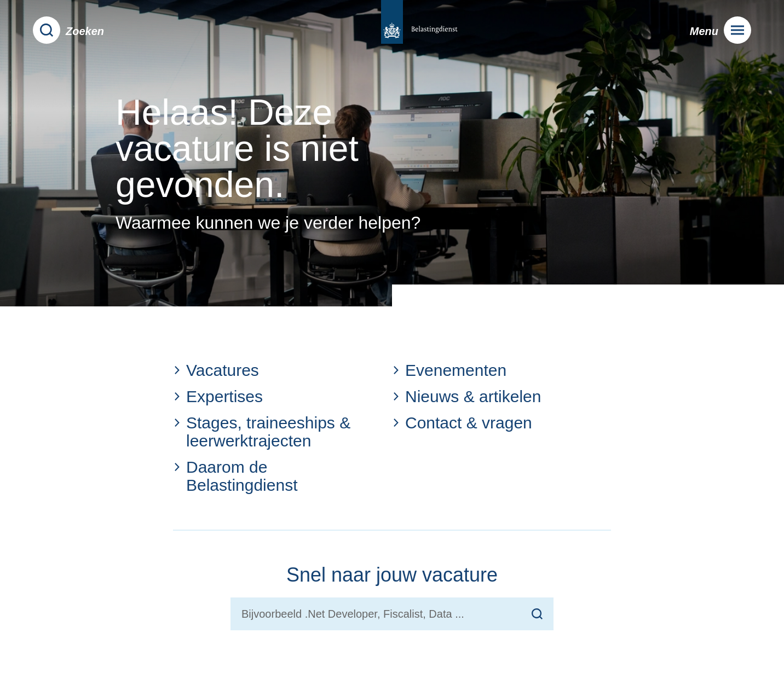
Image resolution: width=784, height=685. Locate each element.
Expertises (218, 396)
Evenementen (449, 370)
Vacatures (216, 370)
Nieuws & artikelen (466, 396)
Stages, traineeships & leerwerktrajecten (262, 432)
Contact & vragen (462, 423)
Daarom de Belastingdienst (235, 476)
